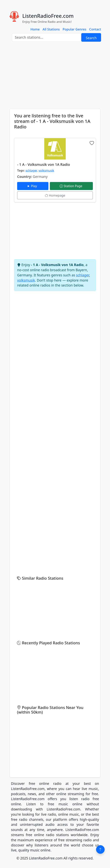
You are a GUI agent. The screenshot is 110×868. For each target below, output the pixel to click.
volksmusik (46, 170)
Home (35, 29)
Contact (95, 29)
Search (91, 38)
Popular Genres (74, 29)
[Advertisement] (55, 75)
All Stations (51, 29)
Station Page (71, 186)
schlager (31, 170)
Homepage (55, 195)
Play (33, 186)
